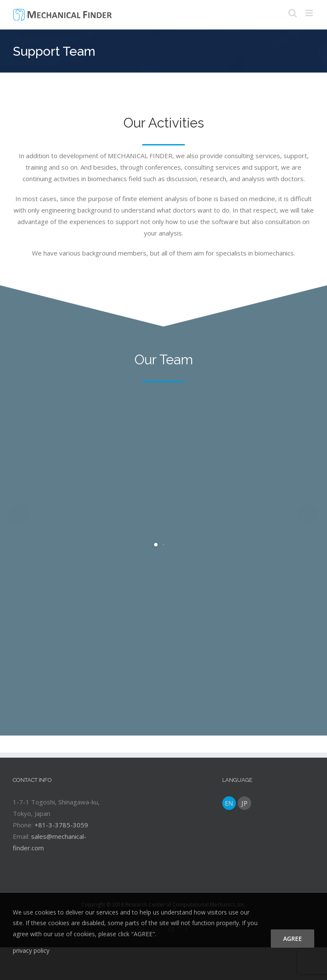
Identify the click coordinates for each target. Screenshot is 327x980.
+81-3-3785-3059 (61, 825)
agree (293, 939)
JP (244, 803)
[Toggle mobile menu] (310, 13)
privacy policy (31, 950)
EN (229, 803)
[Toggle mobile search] (293, 13)
